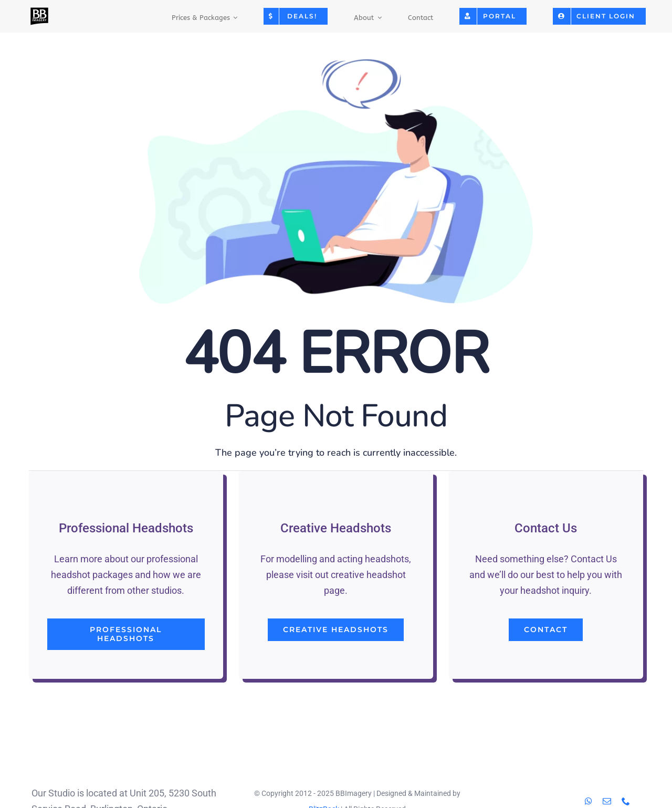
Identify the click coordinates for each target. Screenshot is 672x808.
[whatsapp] (589, 801)
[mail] (607, 801)
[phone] (626, 801)
